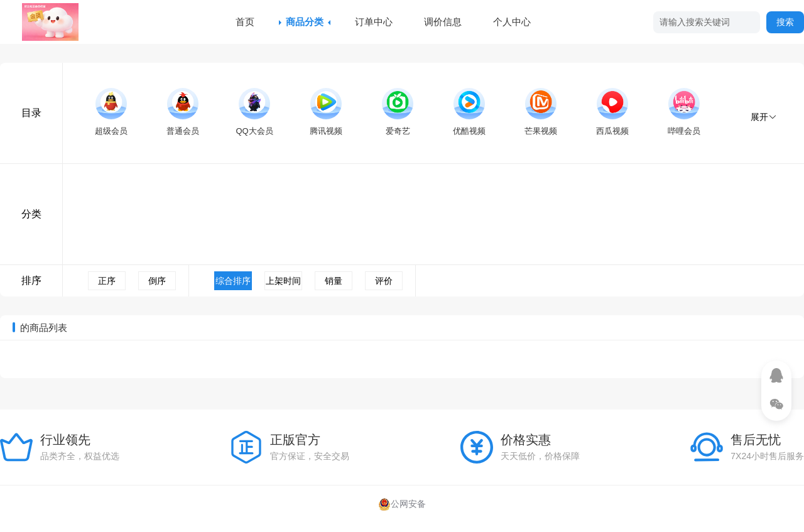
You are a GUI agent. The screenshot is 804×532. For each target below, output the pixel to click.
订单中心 (374, 22)
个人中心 (512, 22)
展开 (764, 117)
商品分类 (305, 22)
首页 (245, 22)
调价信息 (443, 22)
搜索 (785, 22)
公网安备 (402, 504)
